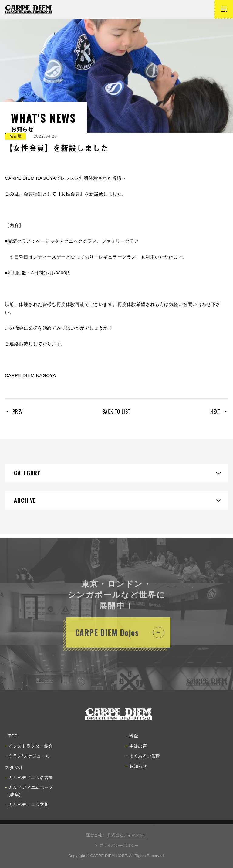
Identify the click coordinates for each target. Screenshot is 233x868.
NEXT (215, 412)
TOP (11, 738)
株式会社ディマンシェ (127, 835)
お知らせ (136, 768)
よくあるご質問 (143, 758)
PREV (18, 412)
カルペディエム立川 (27, 806)
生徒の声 (136, 748)
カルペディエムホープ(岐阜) (29, 793)
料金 (132, 738)
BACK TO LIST (117, 412)
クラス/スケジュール (27, 758)
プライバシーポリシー (119, 845)
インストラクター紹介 (29, 748)
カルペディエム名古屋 (29, 779)
